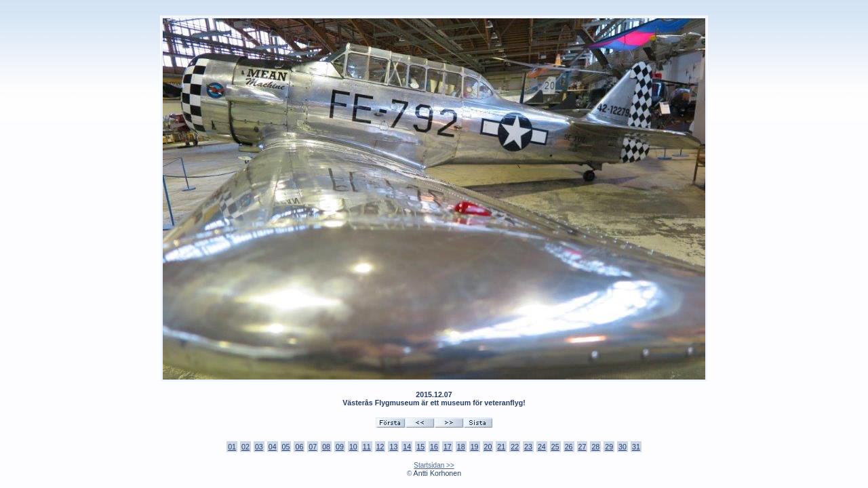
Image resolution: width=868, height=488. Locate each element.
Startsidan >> (434, 465)
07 (313, 447)
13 (393, 447)
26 (569, 447)
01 (232, 447)
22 (515, 447)
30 (623, 447)
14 (407, 447)
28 (595, 447)
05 (286, 447)
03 (259, 447)
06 (299, 447)
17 (448, 447)
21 (501, 447)
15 (420, 447)
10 (353, 447)
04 (273, 447)
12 (380, 447)
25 (555, 447)
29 (609, 447)
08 (326, 447)
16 (434, 447)
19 (475, 447)
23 (528, 447)
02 (245, 447)
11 (367, 447)
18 (461, 447)
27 (583, 447)
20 (488, 447)
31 (636, 447)
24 (542, 447)
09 (340, 447)
